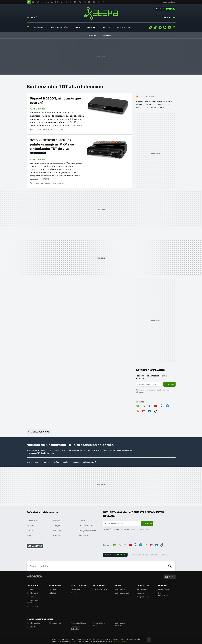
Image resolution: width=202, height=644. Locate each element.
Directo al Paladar (100, 589)
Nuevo (168, 18)
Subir (168, 577)
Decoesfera (141, 593)
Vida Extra (53, 593)
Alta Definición (37, 109)
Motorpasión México (120, 624)
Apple (65, 462)
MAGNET (107, 27)
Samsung (75, 462)
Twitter (174, 27)
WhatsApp (151, 27)
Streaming (46, 462)
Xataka (101, 13)
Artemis (149, 104)
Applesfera (32, 597)
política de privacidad (139, 529)
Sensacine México (79, 623)
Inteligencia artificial (90, 462)
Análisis (57, 462)
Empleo (56, 535)
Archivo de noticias (40, 432)
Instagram (165, 27)
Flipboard (144, 410)
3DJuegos (53, 589)
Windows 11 (83, 535)
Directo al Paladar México (100, 624)
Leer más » (78, 125)
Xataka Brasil (33, 627)
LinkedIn (150, 410)
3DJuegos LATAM (56, 623)
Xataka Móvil (33, 593)
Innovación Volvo (106, 35)
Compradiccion (143, 597)
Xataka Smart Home (33, 602)
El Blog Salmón (164, 589)
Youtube (169, 27)
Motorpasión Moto (122, 593)
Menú (34, 18)
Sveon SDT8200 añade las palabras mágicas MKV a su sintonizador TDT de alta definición (52, 146)
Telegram (160, 27)
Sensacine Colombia (75, 628)
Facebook (150, 405)
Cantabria (160, 104)
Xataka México (34, 623)
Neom (154, 108)
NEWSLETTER (124, 27)
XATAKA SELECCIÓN (58, 27)
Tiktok (155, 27)
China (30, 535)
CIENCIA (77, 27)
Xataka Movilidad (86, 525)
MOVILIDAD (92, 27)
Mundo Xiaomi (33, 606)
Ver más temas (35, 546)
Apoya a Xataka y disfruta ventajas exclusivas (147, 555)
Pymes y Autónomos (163, 594)
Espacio (82, 520)
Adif (146, 108)
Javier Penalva (43, 130)
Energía (56, 525)
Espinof (74, 593)
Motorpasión (120, 589)
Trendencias (142, 589)
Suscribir (169, 384)
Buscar (170, 566)
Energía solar (157, 101)
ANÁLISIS (39, 27)
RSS (138, 410)
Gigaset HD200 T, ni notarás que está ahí (55, 100)
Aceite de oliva (142, 101)
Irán (168, 101)
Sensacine (75, 589)
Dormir (139, 104)
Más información (121, 641)
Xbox (162, 108)
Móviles (31, 525)
